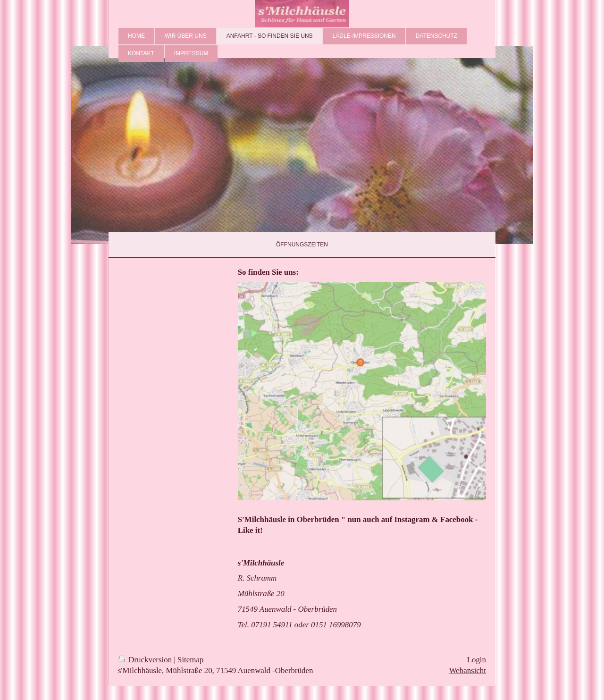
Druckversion (146, 660)
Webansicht (468, 670)
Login (477, 660)
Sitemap (190, 660)
